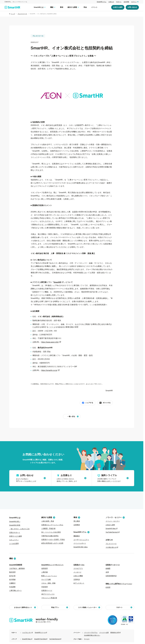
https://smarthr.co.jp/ (49, 370)
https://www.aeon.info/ (50, 342)
